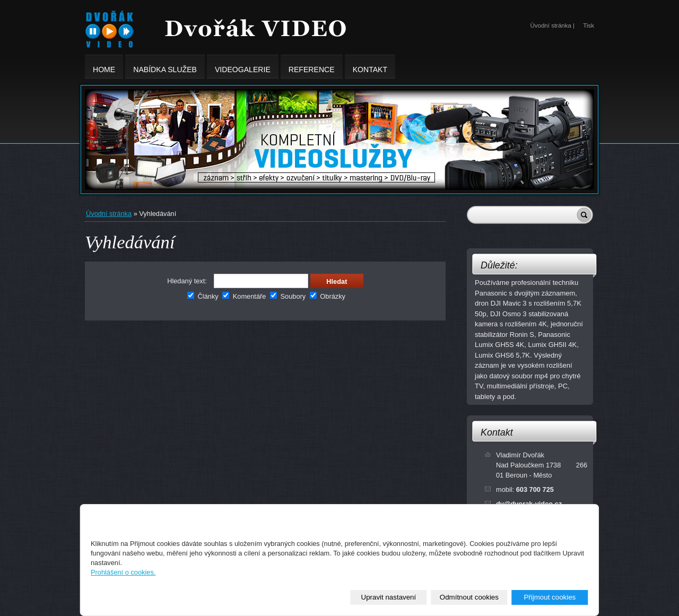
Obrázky (328, 296)
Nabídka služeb (165, 67)
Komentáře (244, 296)
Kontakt (497, 432)
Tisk (589, 25)
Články (203, 296)
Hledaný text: (187, 281)
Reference (312, 67)
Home (104, 67)
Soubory (288, 296)
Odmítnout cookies (469, 597)
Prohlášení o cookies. (123, 572)
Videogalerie (243, 67)
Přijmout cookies (550, 597)
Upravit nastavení (389, 597)
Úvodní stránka (109, 214)
